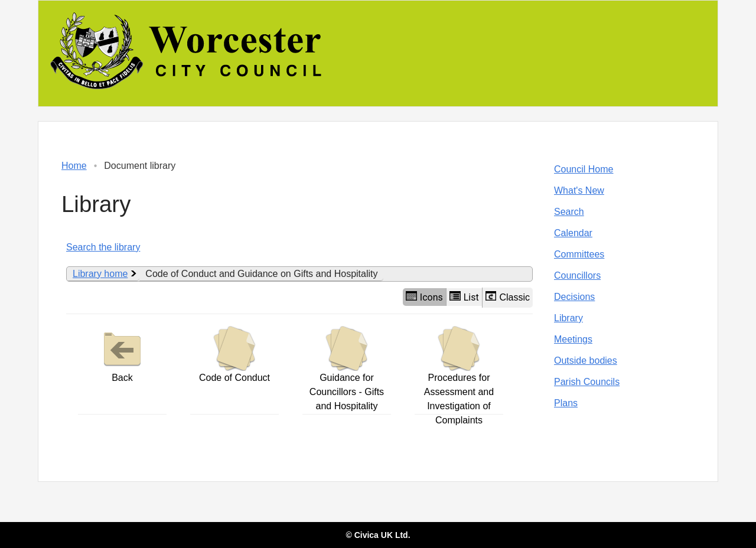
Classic (508, 297)
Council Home (584, 169)
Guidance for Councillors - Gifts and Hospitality (347, 368)
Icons (424, 297)
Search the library (103, 247)
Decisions (574, 297)
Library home (100, 274)
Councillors (577, 275)
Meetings (573, 339)
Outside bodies (586, 361)
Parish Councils (587, 382)
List (464, 297)
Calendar (573, 233)
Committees (579, 254)
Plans (566, 403)
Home (74, 166)
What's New (579, 190)
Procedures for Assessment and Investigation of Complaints (459, 376)
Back (122, 354)
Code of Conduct (234, 354)
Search (569, 212)
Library (568, 318)
